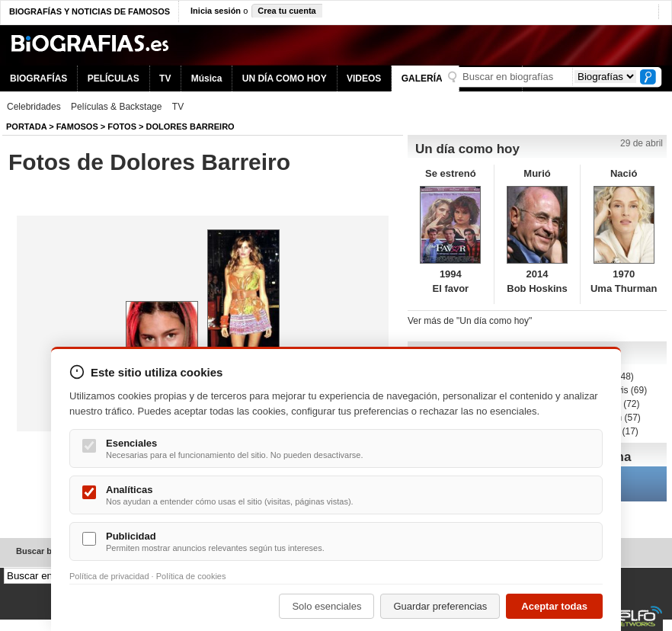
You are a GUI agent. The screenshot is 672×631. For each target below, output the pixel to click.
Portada (26, 127)
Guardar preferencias (440, 606)
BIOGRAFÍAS (38, 78)
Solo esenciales (326, 606)
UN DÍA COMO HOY (285, 78)
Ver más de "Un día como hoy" (470, 321)
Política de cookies (191, 576)
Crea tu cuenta (286, 11)
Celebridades (34, 107)
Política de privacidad (109, 576)
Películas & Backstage (116, 107)
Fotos (122, 127)
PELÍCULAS (114, 78)
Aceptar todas (554, 606)
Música (207, 78)
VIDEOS (364, 78)
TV (165, 78)
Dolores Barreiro (190, 127)
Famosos (77, 127)
